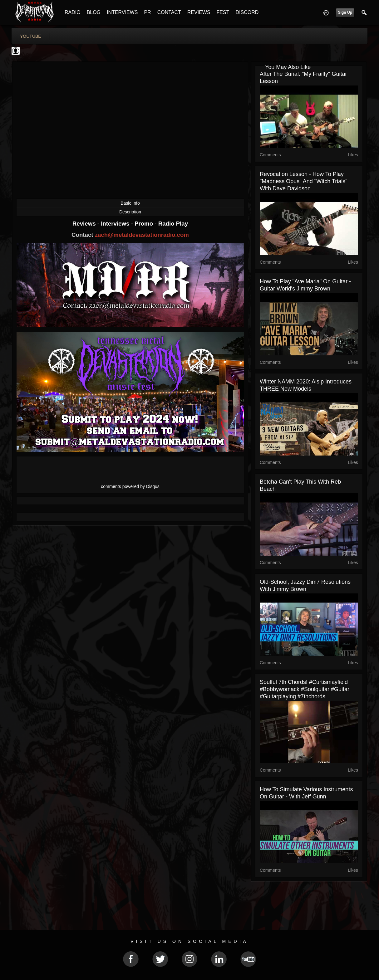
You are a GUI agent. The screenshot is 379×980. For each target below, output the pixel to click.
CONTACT (169, 12)
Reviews (85, 224)
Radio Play (173, 224)
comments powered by (130, 486)
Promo (145, 224)
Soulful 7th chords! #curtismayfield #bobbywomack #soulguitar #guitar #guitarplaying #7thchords (305, 689)
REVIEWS (199, 12)
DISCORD (247, 12)
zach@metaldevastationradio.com (142, 235)
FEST (223, 12)
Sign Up (345, 12)
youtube (31, 36)
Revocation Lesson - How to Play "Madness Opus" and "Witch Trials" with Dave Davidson (304, 181)
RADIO (73, 12)
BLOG (94, 12)
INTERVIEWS (122, 12)
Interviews (116, 224)
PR (147, 12)
